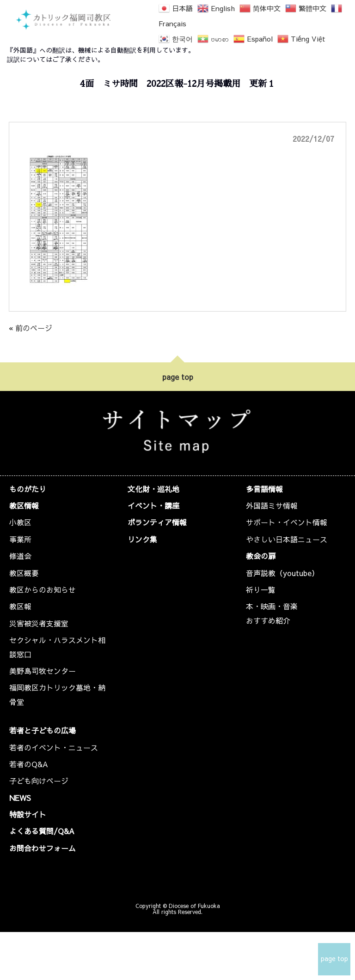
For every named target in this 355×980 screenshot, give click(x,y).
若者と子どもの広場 (43, 730)
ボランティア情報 (157, 522)
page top (178, 377)
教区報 (20, 606)
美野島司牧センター (43, 671)
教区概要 (24, 573)
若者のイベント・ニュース (54, 747)
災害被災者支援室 (39, 623)
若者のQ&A (29, 764)
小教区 (20, 522)
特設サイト (28, 814)
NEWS (20, 798)
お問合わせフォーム (43, 848)
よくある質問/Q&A (42, 831)
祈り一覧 (261, 589)
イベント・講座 (153, 505)
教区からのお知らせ (43, 589)
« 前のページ (31, 328)
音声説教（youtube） (282, 573)
